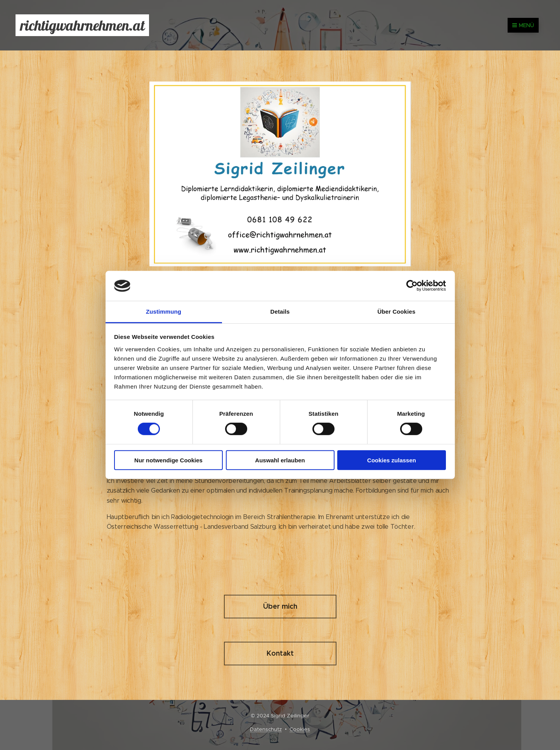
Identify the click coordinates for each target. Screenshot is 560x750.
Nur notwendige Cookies (168, 460)
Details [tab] (280, 312)
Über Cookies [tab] (397, 312)
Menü (523, 25)
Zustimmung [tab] (164, 312)
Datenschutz (266, 729)
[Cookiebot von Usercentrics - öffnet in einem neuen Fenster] (412, 286)
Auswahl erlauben (280, 460)
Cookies (300, 729)
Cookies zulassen (392, 460)
